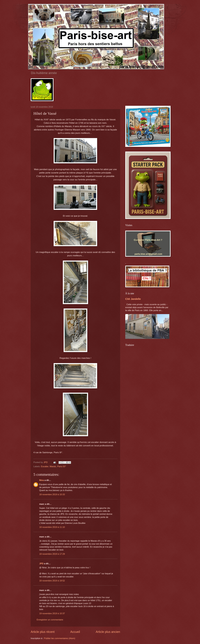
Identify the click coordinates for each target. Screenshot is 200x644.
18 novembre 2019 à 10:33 (52, 494)
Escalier (45, 466)
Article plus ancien (108, 632)
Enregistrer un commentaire (50, 620)
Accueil (75, 632)
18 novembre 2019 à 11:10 (52, 527)
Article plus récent (43, 632)
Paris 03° (62, 466)
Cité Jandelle (133, 299)
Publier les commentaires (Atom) (60, 638)
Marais (53, 466)
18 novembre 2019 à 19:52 (52, 581)
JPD (41, 564)
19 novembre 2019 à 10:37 (52, 613)
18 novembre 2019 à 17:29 (52, 554)
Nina (42, 480)
